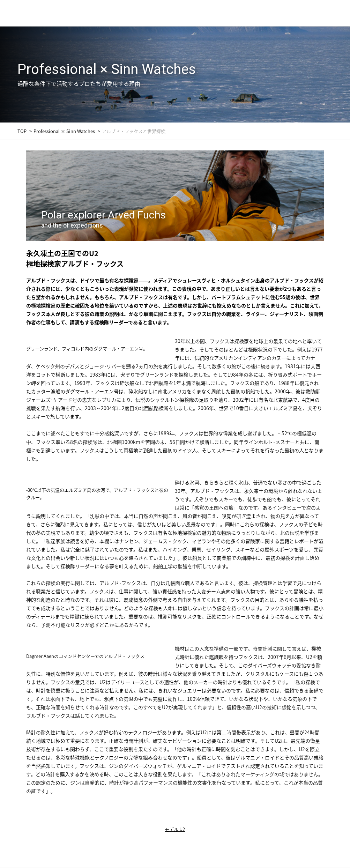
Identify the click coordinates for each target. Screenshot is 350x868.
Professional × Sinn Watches (64, 131)
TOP (22, 131)
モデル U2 (175, 829)
